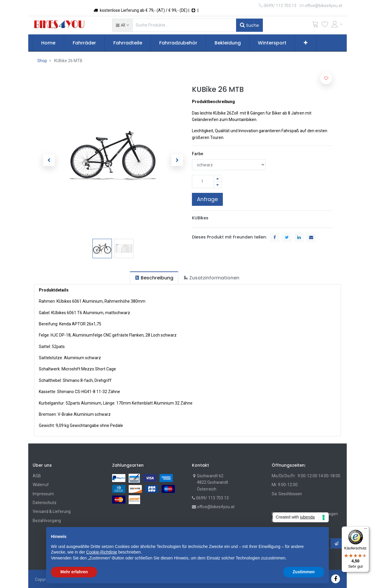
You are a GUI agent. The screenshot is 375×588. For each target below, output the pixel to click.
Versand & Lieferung (52, 511)
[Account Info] (337, 24)
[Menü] (366, 530)
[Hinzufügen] (218, 178)
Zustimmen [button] (304, 572)
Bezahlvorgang (47, 521)
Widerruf (41, 485)
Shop (42, 61)
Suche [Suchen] (249, 25)
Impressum (43, 494)
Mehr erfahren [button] (74, 572)
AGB (37, 476)
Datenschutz (45, 503)
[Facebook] (336, 579)
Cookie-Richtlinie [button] (102, 552)
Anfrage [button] (207, 199)
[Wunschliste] (325, 25)
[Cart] (315, 25)
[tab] (154, 278)
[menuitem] (49, 43)
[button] (122, 25)
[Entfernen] (218, 185)
